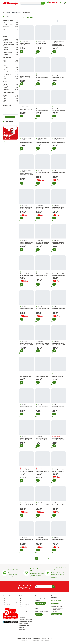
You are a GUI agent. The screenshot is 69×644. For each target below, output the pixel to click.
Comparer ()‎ (63, 21)
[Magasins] (26, 573)
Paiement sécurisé (24, 607)
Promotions (23, 599)
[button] (64, 3)
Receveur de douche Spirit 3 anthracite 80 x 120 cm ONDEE (59, 244)
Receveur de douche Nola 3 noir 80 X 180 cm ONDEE (43, 505)
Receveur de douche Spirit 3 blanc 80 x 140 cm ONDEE (43, 309)
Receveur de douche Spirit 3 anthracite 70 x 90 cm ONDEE (42, 275)
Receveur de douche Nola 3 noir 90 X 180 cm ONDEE (59, 540)
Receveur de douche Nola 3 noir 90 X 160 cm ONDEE (43, 540)
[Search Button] (43, 3)
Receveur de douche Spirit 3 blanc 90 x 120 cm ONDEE (59, 275)
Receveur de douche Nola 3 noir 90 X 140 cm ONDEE (26, 540)
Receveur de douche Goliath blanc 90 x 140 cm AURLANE (42, 77)
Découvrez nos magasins (11, 142)
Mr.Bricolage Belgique (56, 601)
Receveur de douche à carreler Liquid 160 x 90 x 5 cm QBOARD (43, 471)
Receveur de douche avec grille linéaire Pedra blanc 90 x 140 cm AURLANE (26, 142)
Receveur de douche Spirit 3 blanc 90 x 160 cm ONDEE (27, 275)
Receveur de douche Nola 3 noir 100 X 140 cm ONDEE (26, 505)
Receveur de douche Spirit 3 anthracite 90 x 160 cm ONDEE (42, 174)
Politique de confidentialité (26, 619)
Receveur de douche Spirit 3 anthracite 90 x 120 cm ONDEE (59, 174)
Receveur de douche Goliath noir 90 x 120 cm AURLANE (26, 78)
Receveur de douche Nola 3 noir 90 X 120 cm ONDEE (59, 505)
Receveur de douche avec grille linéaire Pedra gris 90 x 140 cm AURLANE (27, 175)
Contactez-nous (24, 603)
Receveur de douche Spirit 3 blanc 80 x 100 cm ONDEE (43, 344)
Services (22, 609)
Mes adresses (7, 601)
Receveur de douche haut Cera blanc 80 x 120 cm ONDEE (42, 408)
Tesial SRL (46, 640)
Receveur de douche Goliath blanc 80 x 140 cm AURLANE (26, 45)
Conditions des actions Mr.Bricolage (25, 617)
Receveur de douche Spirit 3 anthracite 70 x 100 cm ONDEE (26, 244)
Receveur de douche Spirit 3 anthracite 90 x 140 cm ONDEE (26, 209)
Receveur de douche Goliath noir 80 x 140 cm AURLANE (42, 45)
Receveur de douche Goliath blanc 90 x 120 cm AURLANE (58, 46)
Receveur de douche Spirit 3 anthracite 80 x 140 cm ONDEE (42, 209)
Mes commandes (8, 599)
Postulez (38, 614)
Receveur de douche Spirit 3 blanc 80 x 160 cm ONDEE (59, 309)
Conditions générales (46, 639)
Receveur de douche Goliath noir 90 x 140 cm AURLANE (58, 77)
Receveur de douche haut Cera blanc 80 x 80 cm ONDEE (26, 440)
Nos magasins (23, 601)
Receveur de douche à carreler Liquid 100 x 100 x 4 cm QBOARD (59, 440)
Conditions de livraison (25, 605)
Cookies (22, 627)
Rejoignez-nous (40, 603)
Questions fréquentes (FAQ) (26, 611)
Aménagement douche (16, 12)
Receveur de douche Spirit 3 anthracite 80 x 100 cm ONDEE (42, 244)
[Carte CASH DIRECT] (48, 573)
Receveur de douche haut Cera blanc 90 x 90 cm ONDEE (58, 377)
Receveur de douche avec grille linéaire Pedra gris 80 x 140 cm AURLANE (59, 142)
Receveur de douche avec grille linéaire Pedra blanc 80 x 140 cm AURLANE (59, 110)
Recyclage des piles (24, 625)
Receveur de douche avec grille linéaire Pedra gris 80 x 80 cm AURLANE (43, 142)
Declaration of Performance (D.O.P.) (26, 614)
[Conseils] (5, 573)
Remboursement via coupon (26, 621)
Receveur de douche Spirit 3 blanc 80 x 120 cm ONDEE (59, 344)
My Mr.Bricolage (8, 605)
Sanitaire (8, 12)
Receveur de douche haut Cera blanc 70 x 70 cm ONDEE (58, 408)
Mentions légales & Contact (33, 639)
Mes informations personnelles (11, 603)
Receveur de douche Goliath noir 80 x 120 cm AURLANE (42, 110)
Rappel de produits (24, 623)
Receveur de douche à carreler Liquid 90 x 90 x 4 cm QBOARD (42, 440)
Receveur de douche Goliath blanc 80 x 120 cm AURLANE (26, 110)
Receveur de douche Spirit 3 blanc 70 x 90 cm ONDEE (42, 376)
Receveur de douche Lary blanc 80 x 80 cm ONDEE (26, 407)
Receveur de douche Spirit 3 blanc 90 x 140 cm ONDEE (27, 309)
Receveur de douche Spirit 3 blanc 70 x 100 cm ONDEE (27, 344)
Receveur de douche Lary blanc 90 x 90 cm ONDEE (26, 376)
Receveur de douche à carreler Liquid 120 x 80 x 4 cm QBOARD (26, 471)
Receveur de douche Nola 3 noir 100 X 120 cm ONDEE (59, 471)
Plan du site (23, 629)
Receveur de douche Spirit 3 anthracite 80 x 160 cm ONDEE (59, 209)
